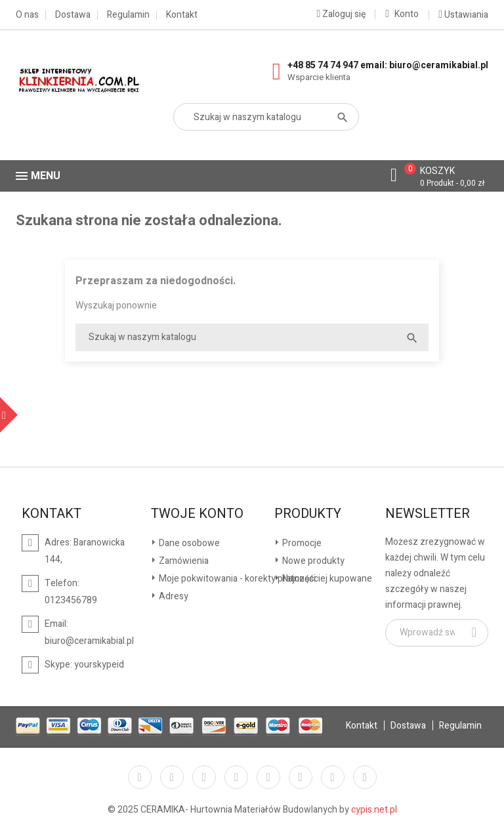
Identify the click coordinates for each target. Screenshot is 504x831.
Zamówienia (183, 561)
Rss (204, 777)
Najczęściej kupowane (326, 579)
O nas (27, 15)
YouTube (236, 777)
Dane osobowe (188, 543)
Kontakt (182, 15)
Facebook (140, 777)
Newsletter (428, 514)
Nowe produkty (312, 561)
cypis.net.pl (374, 810)
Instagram (333, 777)
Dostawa (73, 15)
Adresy (173, 596)
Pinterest (268, 777)
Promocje (301, 543)
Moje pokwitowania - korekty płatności (236, 579)
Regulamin (128, 15)
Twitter (172, 777)
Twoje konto (197, 514)
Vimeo (301, 777)
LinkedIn (365, 777)
